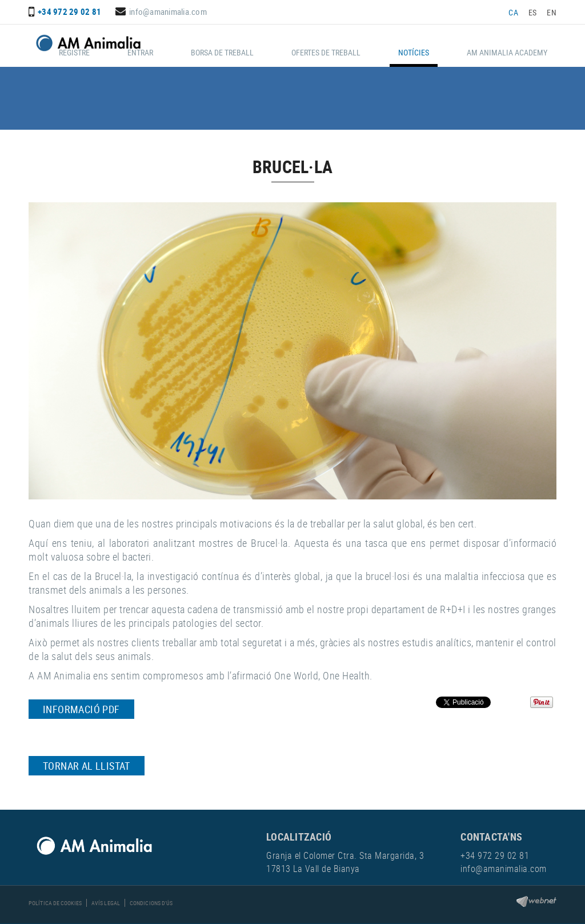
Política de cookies (55, 903)
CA (513, 12)
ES (533, 12)
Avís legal (106, 903)
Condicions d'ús (151, 903)
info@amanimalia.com (168, 11)
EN (552, 12)
